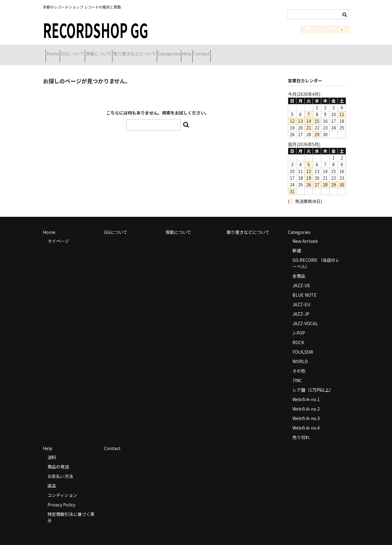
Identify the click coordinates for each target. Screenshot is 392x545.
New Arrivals (305, 233)
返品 (52, 478)
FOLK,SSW (303, 344)
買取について (123, 51)
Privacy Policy (61, 497)
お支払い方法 (60, 468)
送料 (52, 449)
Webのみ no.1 (306, 391)
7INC (297, 372)
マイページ (58, 233)
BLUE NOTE (305, 287)
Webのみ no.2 (306, 401)
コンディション (62, 487)
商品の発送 (58, 459)
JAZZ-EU (301, 296)
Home (56, 51)
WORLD (300, 353)
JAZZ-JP (301, 306)
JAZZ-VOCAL (305, 315)
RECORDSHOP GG (96, 30)
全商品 (299, 268)
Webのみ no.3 (306, 410)
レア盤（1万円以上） (313, 382)
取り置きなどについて (170, 51)
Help (244, 51)
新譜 (297, 242)
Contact (269, 51)
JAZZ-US (301, 277)
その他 (299, 363)
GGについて (86, 51)
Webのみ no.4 (306, 420)
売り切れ (301, 429)
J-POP (299, 325)
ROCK (298, 334)
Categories (215, 51)
